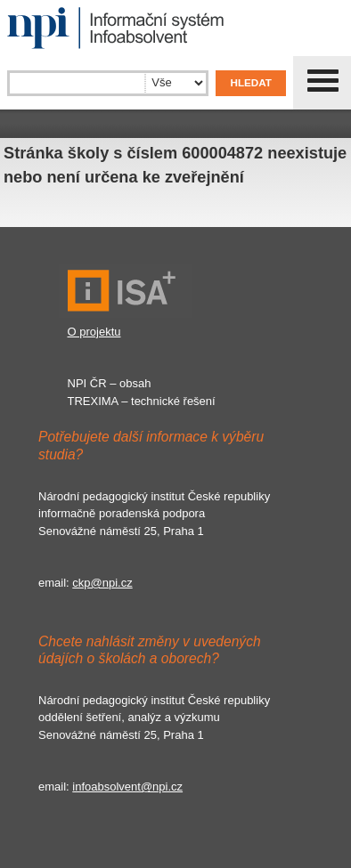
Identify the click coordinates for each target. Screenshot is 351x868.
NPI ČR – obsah (110, 383)
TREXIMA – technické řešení (142, 401)
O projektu (94, 332)
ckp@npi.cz (102, 583)
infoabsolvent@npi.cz (127, 787)
